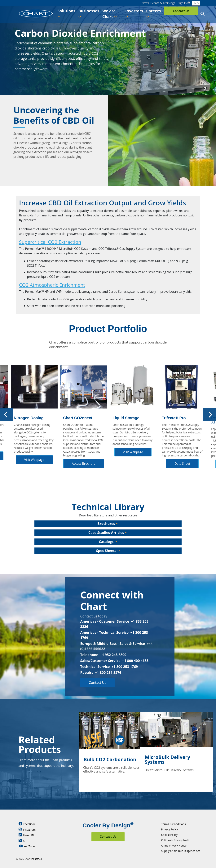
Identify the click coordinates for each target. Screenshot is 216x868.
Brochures (108, 524)
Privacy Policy (169, 829)
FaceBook (27, 824)
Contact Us (181, 11)
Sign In (184, 3)
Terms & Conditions (173, 824)
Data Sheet (182, 464)
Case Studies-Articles (108, 533)
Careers (154, 13)
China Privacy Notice (174, 845)
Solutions (66, 13)
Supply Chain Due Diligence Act (180, 851)
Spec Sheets (108, 551)
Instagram (27, 829)
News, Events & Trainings (158, 3)
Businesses (89, 13)
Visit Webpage (34, 460)
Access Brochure (84, 464)
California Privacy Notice (176, 840)
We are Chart (110, 14)
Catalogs (108, 542)
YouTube (27, 846)
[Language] (196, 3)
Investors (134, 13)
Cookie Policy (169, 835)
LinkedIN (26, 835)
